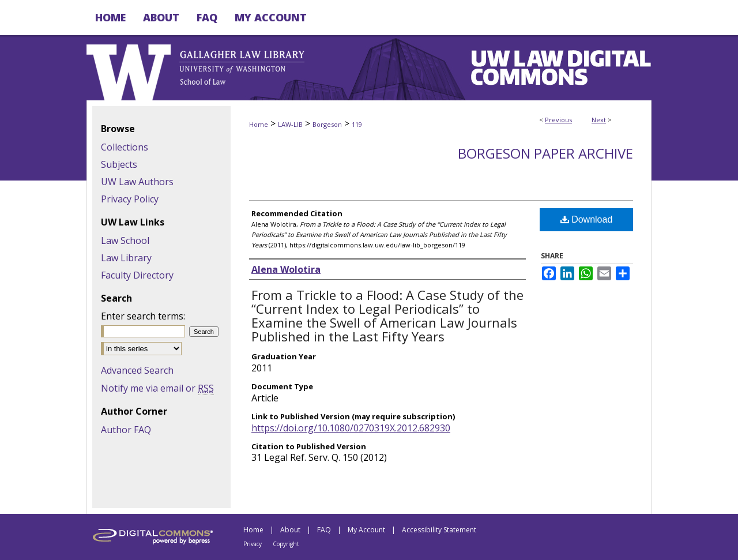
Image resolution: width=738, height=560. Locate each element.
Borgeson (327, 124)
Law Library (126, 258)
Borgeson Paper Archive (545, 153)
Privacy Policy (130, 199)
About (290, 530)
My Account (366, 530)
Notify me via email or (157, 388)
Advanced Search (137, 370)
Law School (125, 240)
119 (357, 124)
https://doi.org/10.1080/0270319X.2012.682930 (351, 428)
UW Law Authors (137, 182)
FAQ (324, 530)
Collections (125, 147)
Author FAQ (126, 430)
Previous (558, 120)
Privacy (253, 544)
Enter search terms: (143, 316)
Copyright (286, 544)
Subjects (119, 164)
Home (259, 124)
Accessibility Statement (439, 530)
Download (587, 219)
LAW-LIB (290, 124)
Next (599, 120)
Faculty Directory (137, 275)
